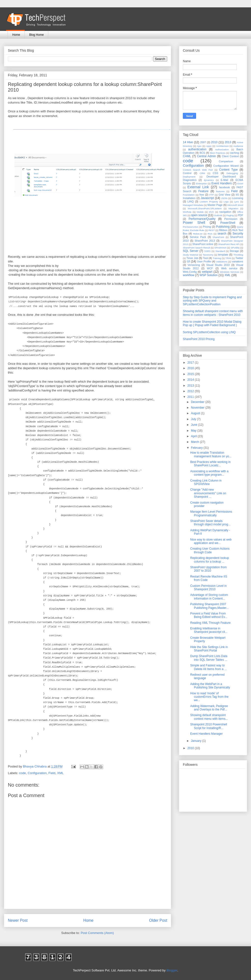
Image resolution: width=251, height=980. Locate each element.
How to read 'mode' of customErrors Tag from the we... (209, 697)
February (197, 448)
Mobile (200, 212)
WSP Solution (209, 275)
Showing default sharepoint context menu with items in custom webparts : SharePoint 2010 (213, 313)
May (194, 431)
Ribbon (223, 230)
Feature (203, 191)
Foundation (189, 195)
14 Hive (188, 142)
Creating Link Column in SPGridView (206, 482)
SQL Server (191, 251)
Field (52, 773)
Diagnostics (190, 180)
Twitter (239, 258)
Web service (229, 268)
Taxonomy (208, 255)
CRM (202, 173)
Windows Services (230, 272)
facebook (225, 187)
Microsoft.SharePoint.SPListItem (205, 208)
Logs (226, 202)
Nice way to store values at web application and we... (211, 541)
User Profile (204, 261)
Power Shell (194, 223)
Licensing (238, 198)
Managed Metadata (193, 205)
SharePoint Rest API (229, 244)
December (198, 402)
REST (212, 230)
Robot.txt (198, 234)
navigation (225, 212)
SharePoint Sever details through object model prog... (210, 523)
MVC (211, 212)
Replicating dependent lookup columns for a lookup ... (210, 560)
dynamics (209, 180)
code (23, 773)
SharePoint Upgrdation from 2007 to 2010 (208, 569)
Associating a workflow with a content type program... (209, 473)
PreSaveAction (191, 227)
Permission (231, 219)
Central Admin (207, 156)
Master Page (215, 205)
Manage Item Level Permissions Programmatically (211, 513)
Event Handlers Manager (207, 734)
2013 (228, 142)
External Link (198, 187)
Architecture (222, 146)
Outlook (218, 215)
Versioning (194, 265)
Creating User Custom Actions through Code (210, 550)
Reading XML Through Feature (210, 623)
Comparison (226, 161)
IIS (237, 195)
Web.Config (190, 272)
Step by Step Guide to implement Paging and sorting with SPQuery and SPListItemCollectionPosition (212, 301)
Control (187, 173)
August (196, 413)
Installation (189, 198)
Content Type (228, 170)
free (202, 195)
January (197, 741)
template (223, 255)
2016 (191, 368)
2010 (214, 142)
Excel (240, 183)
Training (217, 258)
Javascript (207, 198)
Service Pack (198, 237)
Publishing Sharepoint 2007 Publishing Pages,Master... (209, 606)
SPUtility (235, 248)
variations (238, 261)
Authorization (222, 149)
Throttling (238, 255)
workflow (189, 275)
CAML (187, 156)
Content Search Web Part (198, 170)
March (195, 442)
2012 (191, 391)
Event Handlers (222, 183)
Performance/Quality (202, 219)
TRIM (228, 258)
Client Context (230, 156)
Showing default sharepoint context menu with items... (209, 717)
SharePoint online (203, 244)
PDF (240, 215)
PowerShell (228, 223)
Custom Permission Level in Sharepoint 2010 (208, 588)
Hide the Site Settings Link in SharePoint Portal (209, 649)
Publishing (223, 227)
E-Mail (224, 180)
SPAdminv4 (220, 248)
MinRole (187, 212)
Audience (238, 146)
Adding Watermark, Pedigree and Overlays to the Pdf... (209, 708)
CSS (215, 173)
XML (60, 773)
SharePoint (218, 237)
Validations (222, 262)
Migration (233, 208)
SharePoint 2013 (205, 241)
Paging (230, 215)
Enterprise (201, 183)
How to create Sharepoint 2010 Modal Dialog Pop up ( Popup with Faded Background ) (212, 323)
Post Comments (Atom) (97, 933)
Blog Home (36, 35)
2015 (191, 374)
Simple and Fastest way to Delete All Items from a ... (208, 667)
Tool (205, 258)
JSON (224, 198)
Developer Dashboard (221, 177)
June (195, 425)
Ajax (199, 146)
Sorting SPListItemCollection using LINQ (209, 332)
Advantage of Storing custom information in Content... (209, 597)
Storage (234, 251)
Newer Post (18, 920)
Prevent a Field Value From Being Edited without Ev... (209, 615)
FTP (212, 195)
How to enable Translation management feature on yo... (211, 454)
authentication (197, 149)
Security (238, 234)
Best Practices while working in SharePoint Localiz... (210, 464)
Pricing (207, 227)
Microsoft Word (235, 205)
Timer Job (192, 258)
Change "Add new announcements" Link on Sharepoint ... (208, 493)
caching (234, 153)
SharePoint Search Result (196, 248)
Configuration (37, 773)
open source (199, 215)
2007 (203, 142)
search (222, 234)
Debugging (232, 173)
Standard (220, 251)
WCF (210, 268)
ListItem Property (209, 202)
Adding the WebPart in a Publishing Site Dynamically (210, 686)
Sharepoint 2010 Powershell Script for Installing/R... (209, 726)
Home (16, 35)
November (198, 408)
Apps (209, 146)
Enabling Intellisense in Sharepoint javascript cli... (209, 630)
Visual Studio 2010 (218, 265)
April (194, 436)
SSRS (207, 251)
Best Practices (218, 153)
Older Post (158, 920)
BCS (202, 153)
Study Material (190, 255)
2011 (191, 397)
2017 (191, 363)
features (220, 191)
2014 (191, 380)
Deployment (189, 177)
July (194, 419)
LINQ (191, 201)
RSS (210, 234)
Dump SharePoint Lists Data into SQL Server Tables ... (209, 658)
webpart (207, 272)
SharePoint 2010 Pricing (199, 339)
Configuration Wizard (226, 166)
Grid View (225, 195)
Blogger (172, 970)
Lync (237, 202)
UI (188, 261)
